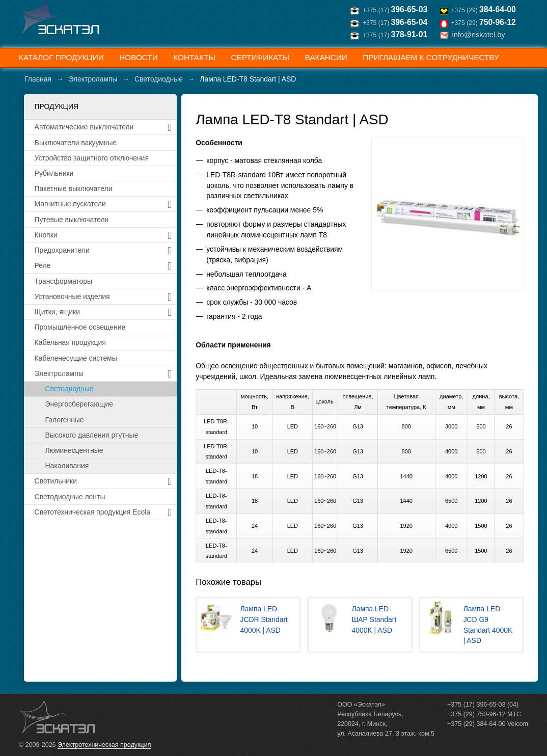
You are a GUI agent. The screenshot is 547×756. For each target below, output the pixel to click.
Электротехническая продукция (104, 745)
